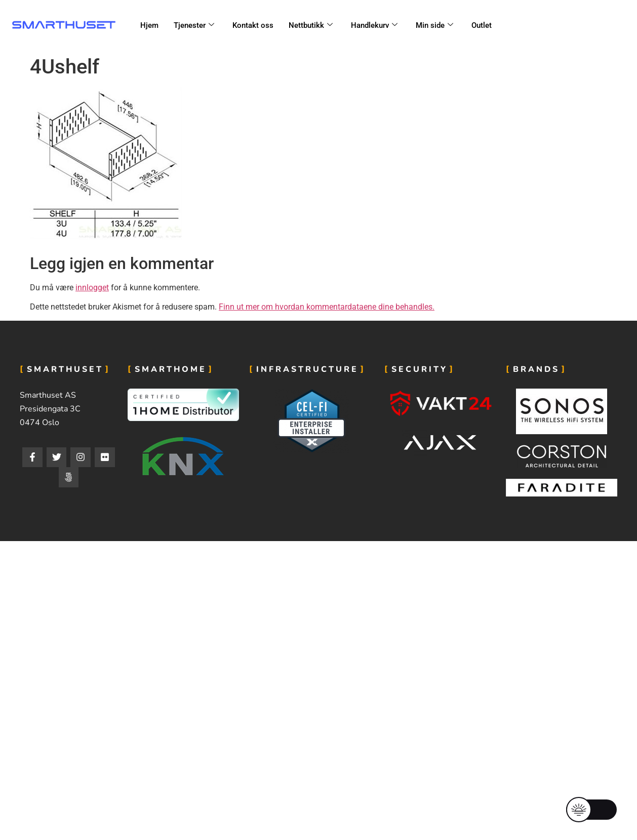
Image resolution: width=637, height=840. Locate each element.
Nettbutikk (311, 25)
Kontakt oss (253, 25)
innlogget (92, 288)
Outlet (482, 25)
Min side (434, 25)
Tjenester (194, 25)
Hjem (149, 25)
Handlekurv (374, 25)
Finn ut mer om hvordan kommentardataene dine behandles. (327, 307)
